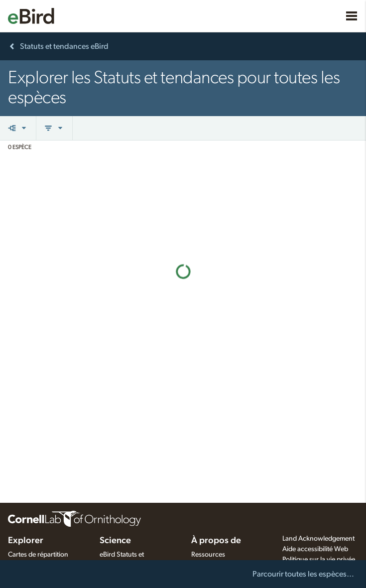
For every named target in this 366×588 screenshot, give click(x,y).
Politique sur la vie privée (319, 560)
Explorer (26, 541)
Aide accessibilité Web (315, 549)
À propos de (216, 541)
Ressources (208, 555)
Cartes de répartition (38, 555)
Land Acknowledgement (318, 539)
